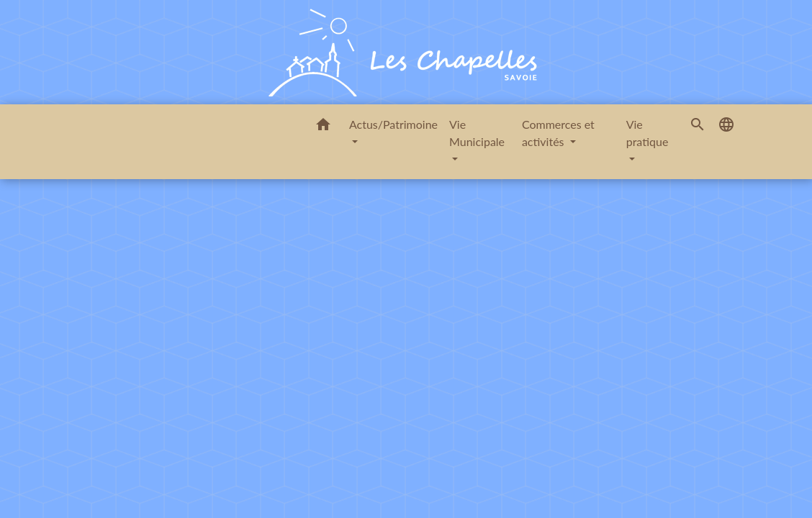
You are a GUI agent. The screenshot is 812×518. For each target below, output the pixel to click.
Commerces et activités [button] (558, 133)
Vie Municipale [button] (477, 133)
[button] (323, 127)
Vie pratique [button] (648, 133)
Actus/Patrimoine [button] (393, 124)
